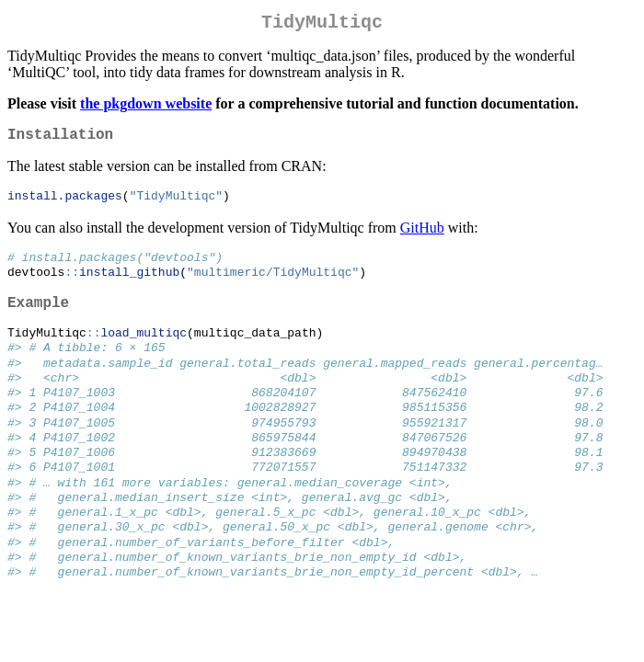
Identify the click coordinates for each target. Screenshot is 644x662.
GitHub (422, 236)
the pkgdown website (146, 107)
